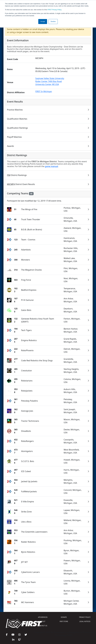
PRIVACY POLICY (85, 617)
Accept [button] (43, 22)
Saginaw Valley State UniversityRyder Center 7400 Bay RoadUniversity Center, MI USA (50, 81)
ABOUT (43, 621)
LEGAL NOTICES (85, 621)
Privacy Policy (55, 10)
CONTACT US (43, 626)
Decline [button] (53, 22)
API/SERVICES (43, 617)
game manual (51, 166)
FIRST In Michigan (44, 91)
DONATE (64, 617)
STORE (64, 621)
